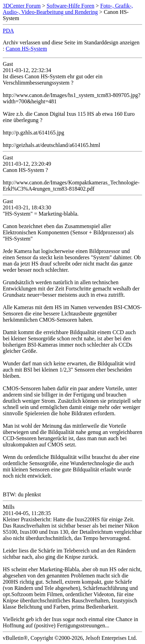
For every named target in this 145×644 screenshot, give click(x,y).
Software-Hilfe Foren (70, 6)
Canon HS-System (26, 49)
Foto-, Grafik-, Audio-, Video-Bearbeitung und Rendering (68, 9)
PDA (8, 31)
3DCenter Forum (22, 6)
